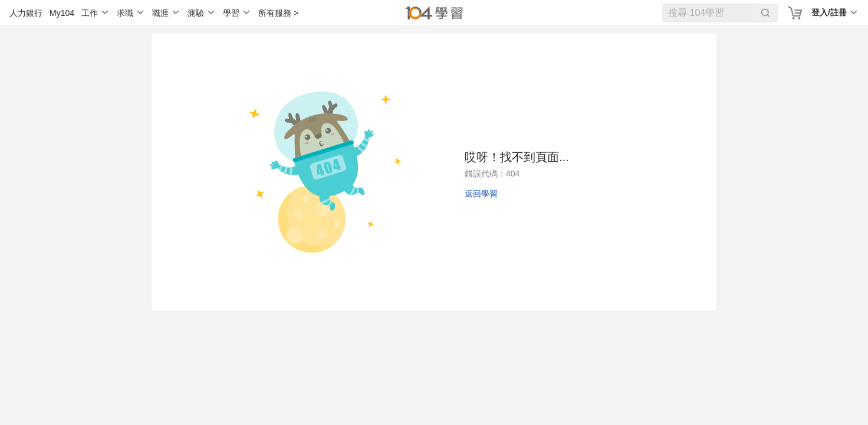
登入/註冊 (829, 12)
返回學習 (481, 194)
